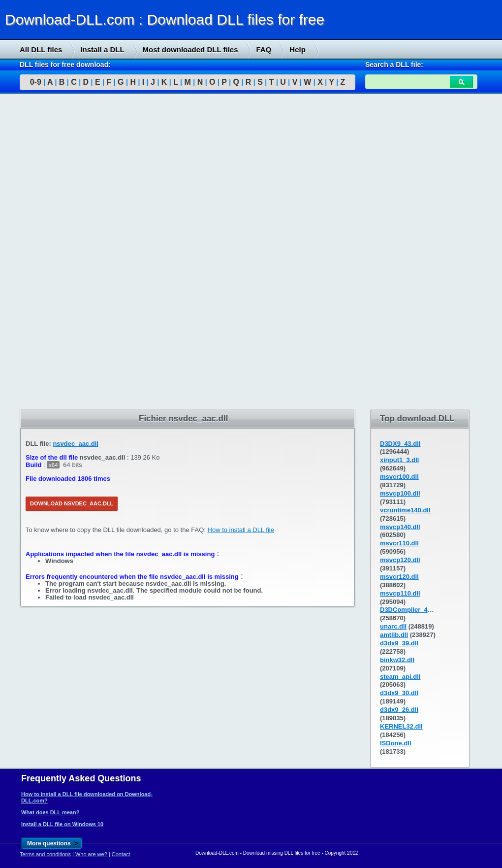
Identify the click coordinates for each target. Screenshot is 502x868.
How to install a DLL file (241, 530)
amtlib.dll (394, 635)
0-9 (36, 82)
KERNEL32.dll (401, 726)
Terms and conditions (45, 854)
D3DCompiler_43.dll (410, 610)
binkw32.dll (397, 660)
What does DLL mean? (50, 812)
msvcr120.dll (399, 577)
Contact (121, 854)
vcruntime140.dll (405, 510)
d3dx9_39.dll (399, 643)
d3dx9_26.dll (399, 710)
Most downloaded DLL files (190, 50)
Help (298, 50)
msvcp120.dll (400, 560)
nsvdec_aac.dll (76, 444)
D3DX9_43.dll (400, 444)
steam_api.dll (400, 677)
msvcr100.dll (399, 477)
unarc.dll (393, 626)
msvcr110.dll (399, 543)
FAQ (264, 50)
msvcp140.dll (400, 527)
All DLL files (41, 50)
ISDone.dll (396, 743)
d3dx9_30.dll (399, 693)
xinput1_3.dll (399, 460)
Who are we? (91, 854)
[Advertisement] (74, 252)
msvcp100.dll (400, 493)
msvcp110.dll (400, 593)
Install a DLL (102, 50)
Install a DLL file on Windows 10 (62, 824)
